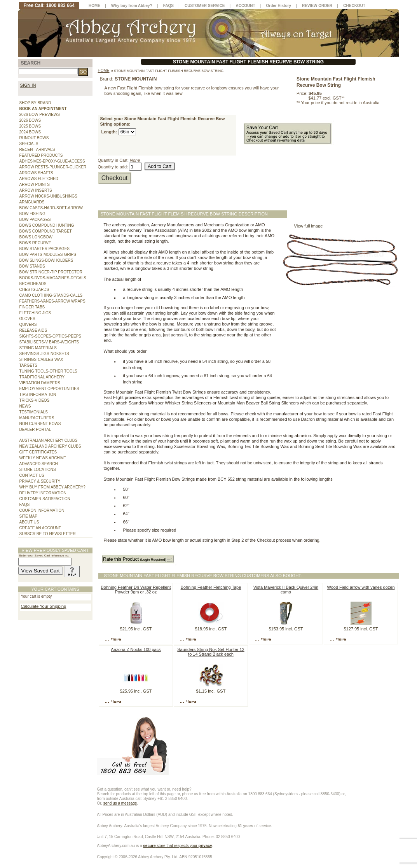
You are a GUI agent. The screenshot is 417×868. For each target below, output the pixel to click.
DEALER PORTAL (35, 430)
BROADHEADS (33, 284)
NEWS (25, 406)
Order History (279, 6)
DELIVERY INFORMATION (43, 493)
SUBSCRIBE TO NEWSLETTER (48, 534)
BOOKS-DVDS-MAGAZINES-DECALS (53, 278)
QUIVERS (28, 325)
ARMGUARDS (32, 202)
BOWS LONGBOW (36, 237)
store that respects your (177, 846)
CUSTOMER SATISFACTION (45, 499)
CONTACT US (32, 475)
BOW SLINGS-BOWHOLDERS (46, 260)
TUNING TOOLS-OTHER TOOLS (48, 371)
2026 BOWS (30, 120)
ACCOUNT (246, 6)
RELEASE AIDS (33, 330)
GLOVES (27, 319)
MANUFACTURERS (37, 418)
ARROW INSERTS (36, 190)
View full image (309, 226)
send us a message (120, 803)
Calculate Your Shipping (44, 606)
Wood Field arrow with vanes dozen (361, 587)
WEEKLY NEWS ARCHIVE (43, 458)
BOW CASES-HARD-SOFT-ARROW (51, 208)
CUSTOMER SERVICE (205, 6)
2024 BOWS (30, 132)
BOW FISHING (32, 214)
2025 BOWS (30, 126)
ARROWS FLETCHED (39, 179)
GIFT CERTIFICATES (38, 452)
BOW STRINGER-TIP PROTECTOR (51, 272)
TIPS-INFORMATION (38, 395)
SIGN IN (28, 85)
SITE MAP (29, 516)
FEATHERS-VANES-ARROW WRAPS (52, 301)
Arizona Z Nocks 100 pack (136, 649)
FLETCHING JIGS (35, 313)
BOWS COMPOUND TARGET (46, 231)
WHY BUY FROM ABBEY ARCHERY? (52, 487)
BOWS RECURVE (35, 243)
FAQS (25, 505)
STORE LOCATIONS (38, 470)
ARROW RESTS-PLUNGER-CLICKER (53, 167)
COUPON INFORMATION (42, 510)
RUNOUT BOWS (34, 138)
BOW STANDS (32, 266)
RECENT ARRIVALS (37, 150)
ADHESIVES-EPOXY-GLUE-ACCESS (52, 161)
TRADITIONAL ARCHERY (42, 377)
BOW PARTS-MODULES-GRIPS (48, 255)
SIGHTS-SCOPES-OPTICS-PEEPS (50, 336)
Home (104, 71)
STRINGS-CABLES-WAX (41, 360)
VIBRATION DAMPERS (40, 383)
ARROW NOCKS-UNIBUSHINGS (48, 196)
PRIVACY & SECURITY (40, 481)
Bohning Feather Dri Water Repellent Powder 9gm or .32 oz (136, 590)
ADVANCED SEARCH (39, 464)
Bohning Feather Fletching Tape (211, 587)
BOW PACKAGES (35, 220)
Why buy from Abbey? (132, 6)
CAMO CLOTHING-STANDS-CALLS (51, 295)
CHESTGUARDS (34, 290)
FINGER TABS (32, 307)
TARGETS (28, 365)
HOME (94, 6)
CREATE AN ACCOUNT (40, 528)
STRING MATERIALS (38, 348)
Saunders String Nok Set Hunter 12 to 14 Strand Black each (211, 652)
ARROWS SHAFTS (36, 173)
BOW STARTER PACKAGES (44, 249)
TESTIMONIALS (34, 412)
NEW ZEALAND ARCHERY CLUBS (50, 446)
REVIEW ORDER (317, 6)
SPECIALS (29, 144)
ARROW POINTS (35, 185)
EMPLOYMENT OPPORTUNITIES (49, 389)
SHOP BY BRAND (35, 103)
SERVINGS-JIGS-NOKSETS (44, 354)
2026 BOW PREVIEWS (40, 115)
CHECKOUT (354, 6)
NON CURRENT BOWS (40, 424)
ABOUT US (29, 522)
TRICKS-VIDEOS (35, 400)
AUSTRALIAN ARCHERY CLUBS (49, 440)
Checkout (115, 178)
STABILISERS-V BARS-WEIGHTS (49, 342)
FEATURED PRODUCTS (41, 155)
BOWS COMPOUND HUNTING (47, 225)
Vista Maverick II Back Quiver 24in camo (286, 590)
